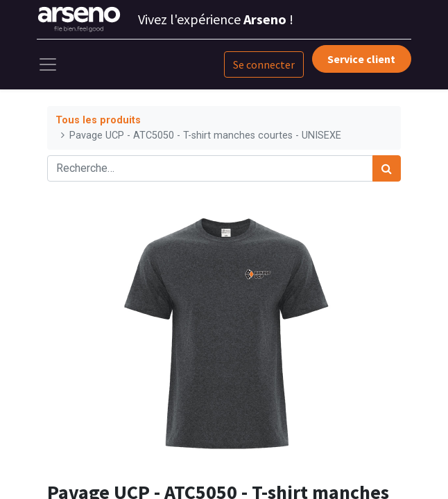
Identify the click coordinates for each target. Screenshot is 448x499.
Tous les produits (98, 120)
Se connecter (264, 64)
